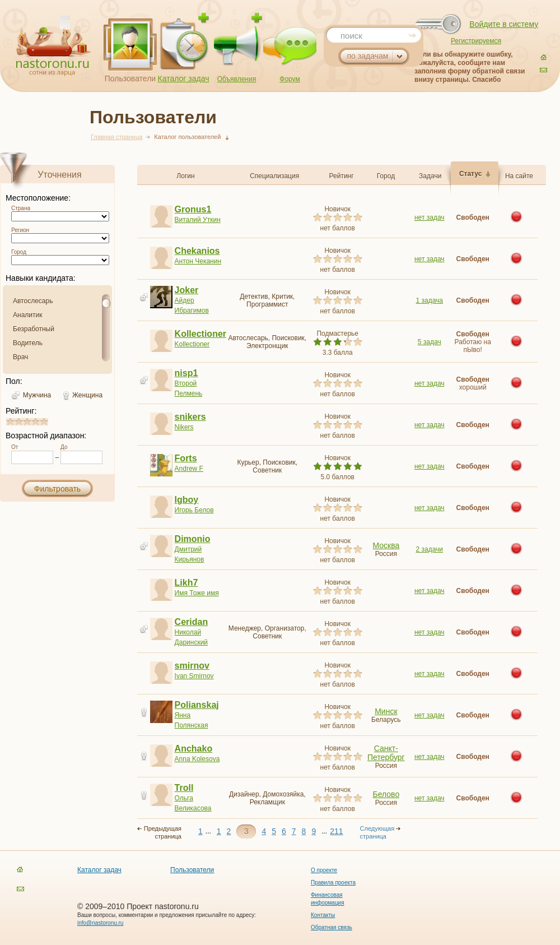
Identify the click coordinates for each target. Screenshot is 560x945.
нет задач (430, 217)
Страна (21, 208)
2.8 (29, 422)
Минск (386, 711)
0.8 (12, 422)
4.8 (45, 422)
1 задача (430, 300)
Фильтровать (57, 489)
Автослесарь (33, 301)
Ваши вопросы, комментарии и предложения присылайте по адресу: (167, 915)
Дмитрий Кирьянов (199, 549)
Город (19, 252)
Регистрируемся (476, 41)
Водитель (28, 343)
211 (336, 831)
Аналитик (27, 315)
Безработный (34, 329)
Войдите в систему (504, 24)
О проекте (324, 870)
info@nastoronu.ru (100, 923)
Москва (386, 545)
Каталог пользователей (187, 137)
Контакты (323, 915)
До (64, 447)
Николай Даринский (199, 632)
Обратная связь (332, 927)
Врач (20, 357)
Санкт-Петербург (386, 753)
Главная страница (116, 137)
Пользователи (130, 78)
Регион (20, 230)
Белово (386, 794)
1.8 (20, 422)
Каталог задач (184, 78)
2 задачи (429, 549)
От (15, 447)
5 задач (430, 342)
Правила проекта (333, 883)
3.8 (37, 422)
